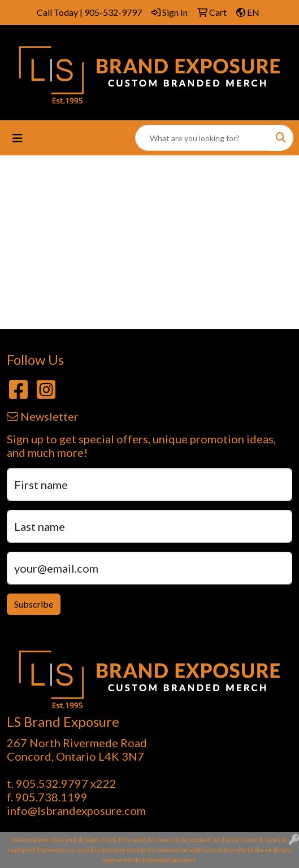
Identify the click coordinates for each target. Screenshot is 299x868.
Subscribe (34, 604)
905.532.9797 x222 (66, 783)
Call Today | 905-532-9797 (89, 12)
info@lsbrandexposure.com (76, 810)
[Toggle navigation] (18, 138)
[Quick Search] (202, 138)
